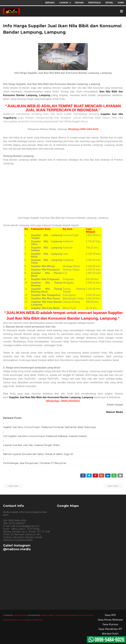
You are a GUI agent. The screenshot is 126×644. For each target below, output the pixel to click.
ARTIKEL (109, 3)
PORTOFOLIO (94, 3)
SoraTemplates (20, 615)
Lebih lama (113, 486)
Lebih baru (13, 486)
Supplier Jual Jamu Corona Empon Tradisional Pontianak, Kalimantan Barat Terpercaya (49, 427)
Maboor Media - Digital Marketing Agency (60, 615)
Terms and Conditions (24, 620)
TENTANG (79, 3)
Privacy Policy (86, 615)
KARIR (121, 3)
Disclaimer (8, 620)
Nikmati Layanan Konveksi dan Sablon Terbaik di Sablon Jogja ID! (38, 454)
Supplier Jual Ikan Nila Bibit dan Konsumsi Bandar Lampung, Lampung (51, 397)
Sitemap (39, 620)
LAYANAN (64, 3)
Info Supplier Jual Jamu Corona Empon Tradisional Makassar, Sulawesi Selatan (45, 436)
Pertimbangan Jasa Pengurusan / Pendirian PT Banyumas (35, 463)
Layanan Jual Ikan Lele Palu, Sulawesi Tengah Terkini (31, 445)
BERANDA (50, 3)
